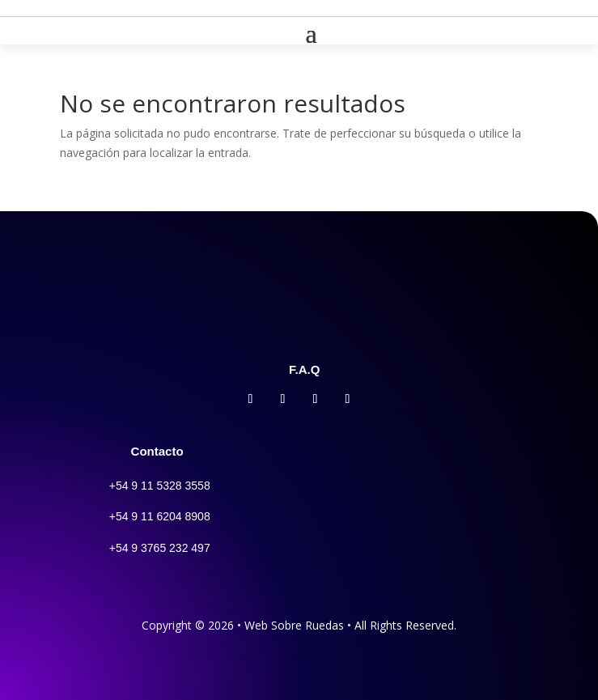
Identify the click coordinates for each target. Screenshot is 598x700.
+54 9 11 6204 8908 (160, 516)
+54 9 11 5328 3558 (160, 486)
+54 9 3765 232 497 (160, 548)
